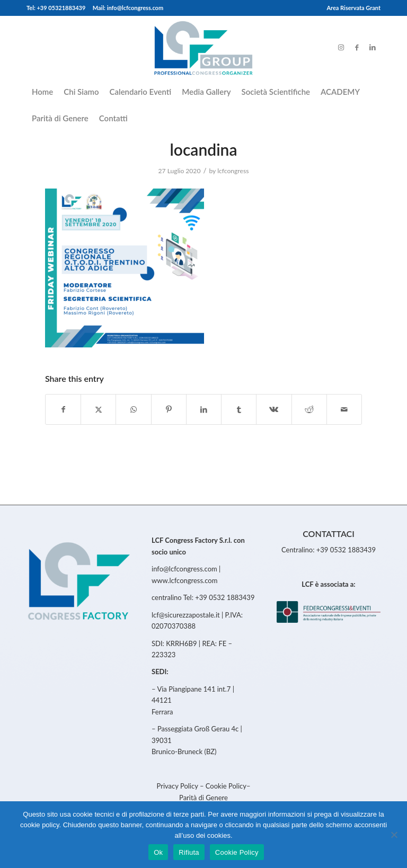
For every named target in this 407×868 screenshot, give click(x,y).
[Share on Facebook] (63, 409)
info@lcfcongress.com (184, 569)
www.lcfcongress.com (184, 580)
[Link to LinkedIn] (373, 47)
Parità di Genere (203, 798)
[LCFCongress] (203, 47)
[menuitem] (351, 8)
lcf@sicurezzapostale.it (186, 615)
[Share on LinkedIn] (204, 409)
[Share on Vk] (274, 409)
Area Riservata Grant (353, 8)
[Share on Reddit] (309, 409)
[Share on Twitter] (98, 409)
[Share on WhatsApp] (133, 409)
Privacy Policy (178, 786)
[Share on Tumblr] (239, 409)
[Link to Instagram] (341, 47)
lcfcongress (233, 171)
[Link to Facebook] (357, 47)
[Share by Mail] (344, 409)
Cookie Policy (226, 786)
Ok (158, 852)
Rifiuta (189, 852)
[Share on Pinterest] (169, 409)
